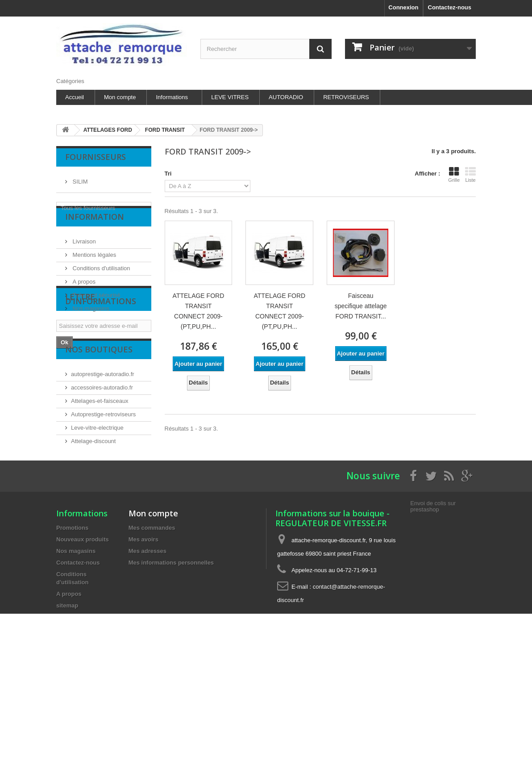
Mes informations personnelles (171, 663)
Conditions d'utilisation (101, 283)
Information (95, 234)
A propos (83, 296)
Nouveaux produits (83, 639)
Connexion (403, 7)
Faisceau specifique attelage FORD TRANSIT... (361, 306)
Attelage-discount (93, 518)
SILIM (79, 178)
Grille (454, 175)
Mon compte (120, 97)
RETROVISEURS (346, 97)
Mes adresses (148, 651)
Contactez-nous (450, 7)
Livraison (83, 256)
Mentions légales (94, 269)
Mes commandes (152, 628)
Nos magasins (90, 323)
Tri (168, 174)
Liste (470, 175)
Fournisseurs (96, 157)
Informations (172, 97)
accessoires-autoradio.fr (102, 464)
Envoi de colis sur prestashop (433, 606)
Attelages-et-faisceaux (100, 478)
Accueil (75, 97)
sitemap (67, 705)
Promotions (72, 628)
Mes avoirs (143, 639)
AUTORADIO (286, 97)
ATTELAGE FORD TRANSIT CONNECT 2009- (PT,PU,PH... (199, 311)
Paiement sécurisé (96, 309)
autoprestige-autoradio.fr (103, 451)
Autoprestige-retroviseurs (103, 491)
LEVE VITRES (230, 97)
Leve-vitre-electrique (97, 505)
